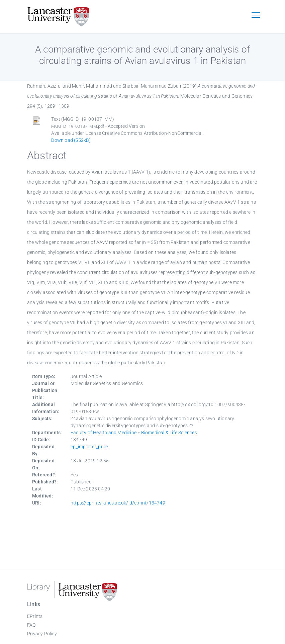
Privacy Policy (42, 634)
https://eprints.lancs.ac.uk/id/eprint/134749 (118, 503)
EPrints (35, 616)
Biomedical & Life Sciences (169, 433)
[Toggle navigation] (256, 16)
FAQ (31, 625)
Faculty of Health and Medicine (104, 433)
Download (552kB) (71, 140)
